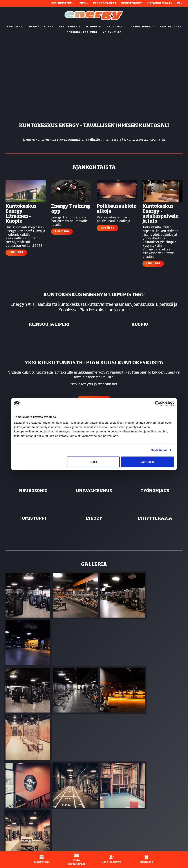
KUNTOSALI (15, 27)
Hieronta (103, 790)
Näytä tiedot (159, 450)
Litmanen (60, 801)
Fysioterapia (106, 785)
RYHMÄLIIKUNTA (41, 27)
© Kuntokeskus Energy (20, 842)
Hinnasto (148, 799)
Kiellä (93, 462)
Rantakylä (60, 785)
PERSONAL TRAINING (82, 32)
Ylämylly (65, 808)
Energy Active (107, 794)
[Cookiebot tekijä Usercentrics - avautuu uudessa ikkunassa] (158, 403)
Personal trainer (109, 781)
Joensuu (59, 772)
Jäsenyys (148, 785)
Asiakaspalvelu (153, 808)
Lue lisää (16, 252)
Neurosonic (105, 799)
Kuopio (58, 792)
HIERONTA (94, 27)
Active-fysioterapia (111, 817)
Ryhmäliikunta (108, 776)
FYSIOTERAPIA (70, 27)
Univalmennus (108, 803)
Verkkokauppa (105, 3)
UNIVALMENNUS (142, 27)
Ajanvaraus (150, 790)
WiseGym (71, 842)
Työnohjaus (105, 808)
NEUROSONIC (116, 27)
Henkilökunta (152, 803)
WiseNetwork (98, 842)
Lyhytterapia (107, 821)
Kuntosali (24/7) (109, 772)
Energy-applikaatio (156, 794)
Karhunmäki (62, 776)
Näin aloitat (150, 781)
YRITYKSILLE (112, 32)
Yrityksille (104, 826)
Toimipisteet (63, 3)
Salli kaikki (148, 462)
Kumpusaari (61, 797)
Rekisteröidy (132, 3)
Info (83, 3)
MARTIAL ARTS (170, 27)
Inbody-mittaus (108, 812)
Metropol (59, 781)
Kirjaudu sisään (160, 3)
